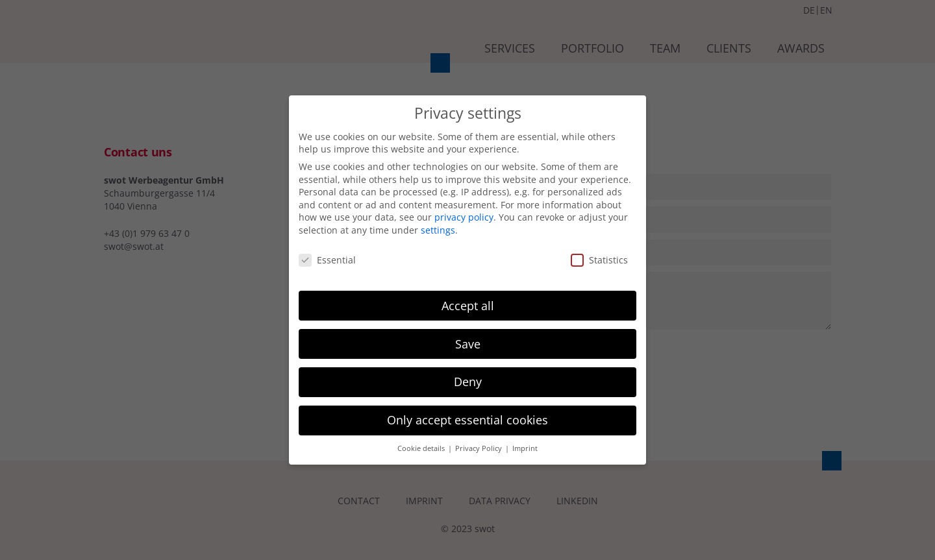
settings (438, 230)
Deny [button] (468, 382)
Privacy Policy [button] (480, 448)
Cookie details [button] (422, 448)
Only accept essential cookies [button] (467, 420)
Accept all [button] (468, 306)
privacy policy (464, 217)
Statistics (599, 260)
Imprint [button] (525, 448)
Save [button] (468, 344)
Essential (327, 260)
